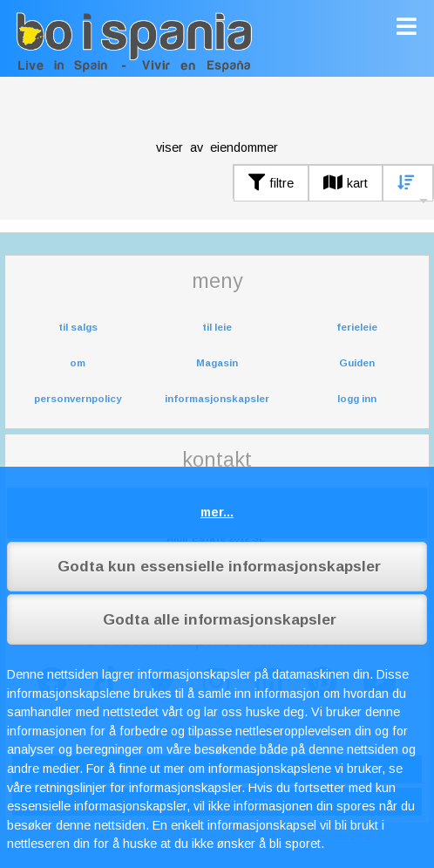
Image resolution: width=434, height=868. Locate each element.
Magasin (217, 363)
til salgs (78, 327)
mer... (217, 512)
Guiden (357, 363)
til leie (217, 327)
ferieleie (357, 327)
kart (346, 183)
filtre (271, 183)
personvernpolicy (78, 399)
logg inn (357, 399)
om (78, 363)
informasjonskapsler (217, 399)
